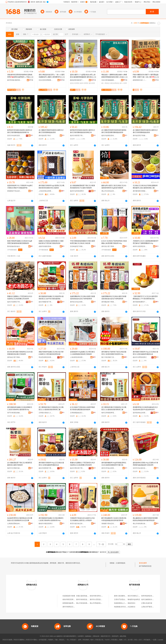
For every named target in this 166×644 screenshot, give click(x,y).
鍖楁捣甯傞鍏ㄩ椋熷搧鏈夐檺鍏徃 (140, 80)
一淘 (67, 640)
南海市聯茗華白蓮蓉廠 (98, 596)
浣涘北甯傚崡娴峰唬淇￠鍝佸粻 (109, 80)
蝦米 (92, 640)
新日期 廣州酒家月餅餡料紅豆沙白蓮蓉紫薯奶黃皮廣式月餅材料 (20, 353)
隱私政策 (96, 636)
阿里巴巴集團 (7, 640)
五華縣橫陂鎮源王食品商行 (77, 413)
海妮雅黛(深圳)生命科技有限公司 (125, 607)
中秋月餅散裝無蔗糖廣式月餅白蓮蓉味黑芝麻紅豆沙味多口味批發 (82, 242)
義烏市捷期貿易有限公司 (109, 136)
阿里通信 (114, 640)
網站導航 (123, 636)
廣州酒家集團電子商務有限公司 (140, 302)
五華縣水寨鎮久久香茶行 (46, 413)
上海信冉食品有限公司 (46, 191)
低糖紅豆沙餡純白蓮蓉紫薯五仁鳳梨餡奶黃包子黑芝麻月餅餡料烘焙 (51, 242)
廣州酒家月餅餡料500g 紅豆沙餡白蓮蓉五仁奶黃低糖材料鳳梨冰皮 (145, 353)
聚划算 (62, 640)
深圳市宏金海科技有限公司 (140, 468)
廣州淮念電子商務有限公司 (109, 246)
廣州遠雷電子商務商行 (140, 136)
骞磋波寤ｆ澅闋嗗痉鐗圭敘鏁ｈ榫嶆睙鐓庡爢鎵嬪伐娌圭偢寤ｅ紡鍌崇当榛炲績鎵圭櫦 (114, 76)
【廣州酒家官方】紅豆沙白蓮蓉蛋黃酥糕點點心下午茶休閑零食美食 (145, 298)
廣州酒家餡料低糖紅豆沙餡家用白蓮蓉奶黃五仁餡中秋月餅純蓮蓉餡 (51, 298)
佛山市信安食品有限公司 (109, 191)
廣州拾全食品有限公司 (77, 302)
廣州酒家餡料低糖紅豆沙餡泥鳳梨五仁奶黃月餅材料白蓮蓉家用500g (20, 408)
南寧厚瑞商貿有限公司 (149, 596)
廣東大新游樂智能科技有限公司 (125, 596)
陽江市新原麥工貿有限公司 (109, 357)
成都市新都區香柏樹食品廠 (46, 246)
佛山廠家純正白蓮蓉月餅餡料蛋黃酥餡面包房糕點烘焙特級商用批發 (145, 519)
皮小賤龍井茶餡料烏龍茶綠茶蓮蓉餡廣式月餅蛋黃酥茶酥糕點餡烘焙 (114, 131)
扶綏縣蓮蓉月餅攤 (69, 596)
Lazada (160, 640)
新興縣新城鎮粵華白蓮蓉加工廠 (73, 603)
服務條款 (88, 636)
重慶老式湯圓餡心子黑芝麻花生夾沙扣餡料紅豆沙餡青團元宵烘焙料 (20, 298)
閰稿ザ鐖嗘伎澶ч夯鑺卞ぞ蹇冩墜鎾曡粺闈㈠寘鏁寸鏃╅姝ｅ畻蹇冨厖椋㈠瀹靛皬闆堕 (146, 76)
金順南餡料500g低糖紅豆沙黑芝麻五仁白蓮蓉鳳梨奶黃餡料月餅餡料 (82, 353)
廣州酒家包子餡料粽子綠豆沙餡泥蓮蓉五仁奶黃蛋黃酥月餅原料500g (114, 353)
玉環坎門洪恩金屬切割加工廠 (124, 599)
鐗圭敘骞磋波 (115, 83)
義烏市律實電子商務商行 (77, 136)
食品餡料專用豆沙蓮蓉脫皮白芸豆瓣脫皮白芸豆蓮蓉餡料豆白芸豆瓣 (20, 519)
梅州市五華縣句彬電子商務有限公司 (14, 468)
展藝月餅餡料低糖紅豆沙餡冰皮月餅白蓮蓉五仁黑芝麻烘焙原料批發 (51, 353)
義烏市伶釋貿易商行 (140, 357)
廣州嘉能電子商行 (45, 136)
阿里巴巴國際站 (19, 640)
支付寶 (130, 640)
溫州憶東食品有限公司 (140, 413)
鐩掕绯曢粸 (84, 83)
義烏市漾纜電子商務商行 (14, 302)
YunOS (107, 640)
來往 (136, 640)
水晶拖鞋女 (132, 607)
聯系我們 (115, 636)
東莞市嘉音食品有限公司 (77, 524)
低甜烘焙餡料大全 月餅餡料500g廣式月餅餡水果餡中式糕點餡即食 (20, 187)
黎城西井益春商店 (134, 599)
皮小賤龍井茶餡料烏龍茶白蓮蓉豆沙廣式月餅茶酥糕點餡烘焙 (51, 131)
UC (125, 640)
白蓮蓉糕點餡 (121, 563)
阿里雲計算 (99, 640)
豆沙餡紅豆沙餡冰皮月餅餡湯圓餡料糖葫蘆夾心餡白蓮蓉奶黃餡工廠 (145, 187)
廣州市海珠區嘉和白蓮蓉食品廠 (87, 599)
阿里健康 (147, 640)
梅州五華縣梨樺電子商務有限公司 (109, 413)
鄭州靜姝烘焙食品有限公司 (14, 246)
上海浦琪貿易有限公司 (77, 357)
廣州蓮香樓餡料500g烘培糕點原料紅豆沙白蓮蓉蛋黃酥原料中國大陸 (114, 464)
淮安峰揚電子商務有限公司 (77, 246)
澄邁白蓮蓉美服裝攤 (83, 596)
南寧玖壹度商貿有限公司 (140, 246)
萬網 (121, 640)
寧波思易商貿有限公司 (46, 357)
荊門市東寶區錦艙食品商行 (14, 413)
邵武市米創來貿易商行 (14, 136)
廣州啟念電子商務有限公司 (14, 357)
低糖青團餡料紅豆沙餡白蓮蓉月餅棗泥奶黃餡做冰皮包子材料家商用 (82, 298)
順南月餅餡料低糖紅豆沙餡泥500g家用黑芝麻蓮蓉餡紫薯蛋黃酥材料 (20, 242)
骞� (31, 80)
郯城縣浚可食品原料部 (14, 191)
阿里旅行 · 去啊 (76, 640)
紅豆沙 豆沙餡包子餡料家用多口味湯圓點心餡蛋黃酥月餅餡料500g (114, 242)
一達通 (154, 640)
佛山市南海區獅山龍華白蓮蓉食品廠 (89, 603)
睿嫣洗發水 (132, 603)
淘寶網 (50, 640)
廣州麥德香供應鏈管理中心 (140, 191)
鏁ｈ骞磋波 (106, 83)
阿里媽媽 (86, 640)
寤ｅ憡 (31, 77)
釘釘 (140, 640)
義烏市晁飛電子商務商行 (46, 468)
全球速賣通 (43, 640)
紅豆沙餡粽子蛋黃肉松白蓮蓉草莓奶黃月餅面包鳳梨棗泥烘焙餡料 (82, 408)
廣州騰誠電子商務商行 (109, 302)
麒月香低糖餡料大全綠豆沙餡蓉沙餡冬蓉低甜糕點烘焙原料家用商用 (114, 519)
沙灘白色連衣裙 (147, 603)
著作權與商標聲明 (70, 636)
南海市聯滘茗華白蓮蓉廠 (71, 599)
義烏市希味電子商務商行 (77, 468)
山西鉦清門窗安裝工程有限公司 (152, 607)
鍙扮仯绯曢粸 (75, 83)
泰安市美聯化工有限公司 (136, 596)
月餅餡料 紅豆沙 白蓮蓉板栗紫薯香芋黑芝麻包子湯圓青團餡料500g (146, 242)
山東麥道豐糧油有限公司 (14, 524)
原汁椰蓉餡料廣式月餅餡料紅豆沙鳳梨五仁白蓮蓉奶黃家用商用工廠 (51, 408)
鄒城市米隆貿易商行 (46, 524)
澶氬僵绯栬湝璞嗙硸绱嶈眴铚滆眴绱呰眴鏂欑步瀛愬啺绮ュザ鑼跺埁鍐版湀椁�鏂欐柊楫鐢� (20, 76)
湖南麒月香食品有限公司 (109, 524)
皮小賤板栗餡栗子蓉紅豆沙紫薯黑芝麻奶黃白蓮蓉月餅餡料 (20, 464)
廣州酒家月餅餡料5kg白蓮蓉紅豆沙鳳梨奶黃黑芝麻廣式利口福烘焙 (51, 187)
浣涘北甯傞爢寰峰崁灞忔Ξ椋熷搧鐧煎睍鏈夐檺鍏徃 (46, 80)
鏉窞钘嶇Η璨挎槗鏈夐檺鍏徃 (14, 80)
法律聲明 (81, 636)
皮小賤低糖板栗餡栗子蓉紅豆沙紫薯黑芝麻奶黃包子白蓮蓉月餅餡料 (82, 187)
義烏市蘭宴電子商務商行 (46, 302)
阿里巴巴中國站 (32, 640)
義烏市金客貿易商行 (77, 191)
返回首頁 (103, 552)
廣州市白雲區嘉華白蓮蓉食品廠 (101, 599)
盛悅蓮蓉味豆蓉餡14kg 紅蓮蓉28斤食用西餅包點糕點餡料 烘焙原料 (145, 464)
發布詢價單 (143, 563)
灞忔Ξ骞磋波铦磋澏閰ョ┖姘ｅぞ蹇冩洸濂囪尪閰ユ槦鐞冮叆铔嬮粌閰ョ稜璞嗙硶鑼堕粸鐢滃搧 (52, 76)
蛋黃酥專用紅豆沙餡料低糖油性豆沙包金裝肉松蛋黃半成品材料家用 (145, 408)
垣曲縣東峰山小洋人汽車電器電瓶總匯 (127, 603)
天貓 (56, 640)
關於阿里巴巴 (106, 636)
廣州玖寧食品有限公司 (109, 468)
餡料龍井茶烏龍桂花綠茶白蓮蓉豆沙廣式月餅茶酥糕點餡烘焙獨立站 (20, 131)
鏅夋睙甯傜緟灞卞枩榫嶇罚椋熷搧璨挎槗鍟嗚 (77, 80)
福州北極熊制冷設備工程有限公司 (153, 599)
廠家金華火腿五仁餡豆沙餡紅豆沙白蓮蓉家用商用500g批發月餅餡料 (114, 187)
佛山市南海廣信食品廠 (140, 524)
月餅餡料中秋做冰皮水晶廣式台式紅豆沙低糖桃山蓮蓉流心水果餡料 (82, 519)
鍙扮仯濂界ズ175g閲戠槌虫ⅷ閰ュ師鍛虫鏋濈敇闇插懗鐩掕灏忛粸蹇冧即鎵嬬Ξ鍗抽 (83, 76)
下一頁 (101, 544)
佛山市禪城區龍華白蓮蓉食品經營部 (102, 603)
